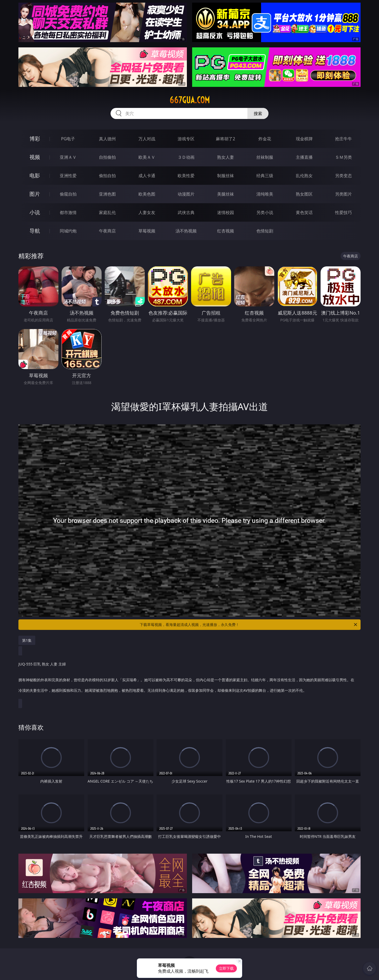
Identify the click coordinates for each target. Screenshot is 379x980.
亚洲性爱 (68, 176)
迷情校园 (226, 212)
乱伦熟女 (304, 176)
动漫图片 (186, 194)
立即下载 (226, 968)
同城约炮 (68, 231)
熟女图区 (304, 194)
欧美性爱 (186, 176)
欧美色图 (147, 194)
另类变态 (343, 176)
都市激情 (68, 212)
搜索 (258, 113)
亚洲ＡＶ (68, 157)
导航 (35, 231)
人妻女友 (147, 212)
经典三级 (265, 176)
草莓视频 (147, 231)
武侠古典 (186, 212)
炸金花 (265, 139)
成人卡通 (147, 176)
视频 (35, 157)
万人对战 (147, 139)
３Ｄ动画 (186, 157)
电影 (35, 175)
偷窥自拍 (68, 194)
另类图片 (343, 194)
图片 (35, 194)
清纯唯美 (265, 194)
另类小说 (265, 212)
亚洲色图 (107, 194)
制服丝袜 (226, 176)
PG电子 (68, 139)
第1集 (27, 640)
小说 (35, 212)
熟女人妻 (226, 157)
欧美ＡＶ (147, 157)
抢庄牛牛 (343, 139)
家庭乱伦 (107, 212)
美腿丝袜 (226, 194)
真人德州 (107, 139)
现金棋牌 (304, 139)
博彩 (35, 139)
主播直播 (304, 157)
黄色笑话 (304, 212)
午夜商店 (107, 231)
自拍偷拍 (107, 157)
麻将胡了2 (225, 139)
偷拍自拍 (107, 176)
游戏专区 (186, 139)
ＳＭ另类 (343, 157)
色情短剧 (265, 231)
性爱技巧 (343, 212)
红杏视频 (226, 231)
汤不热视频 (186, 231)
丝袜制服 (265, 157)
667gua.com (190, 100)
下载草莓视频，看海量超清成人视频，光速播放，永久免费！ (249, 625)
